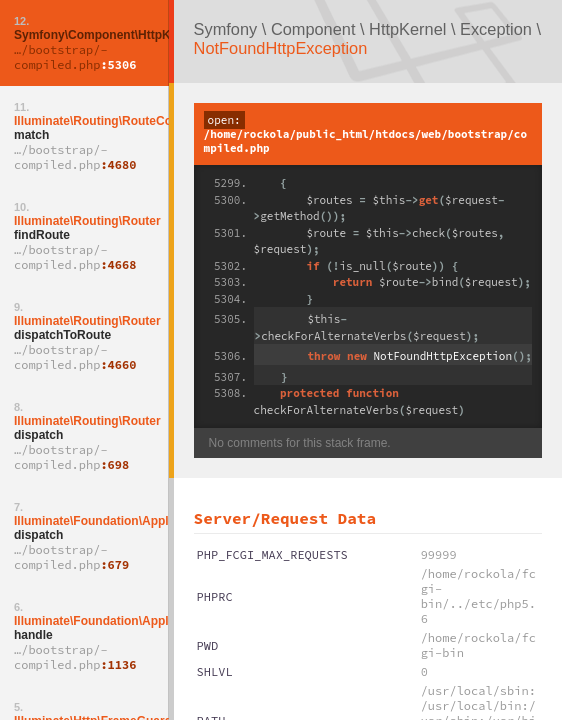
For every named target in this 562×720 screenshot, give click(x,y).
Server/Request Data (285, 518)
